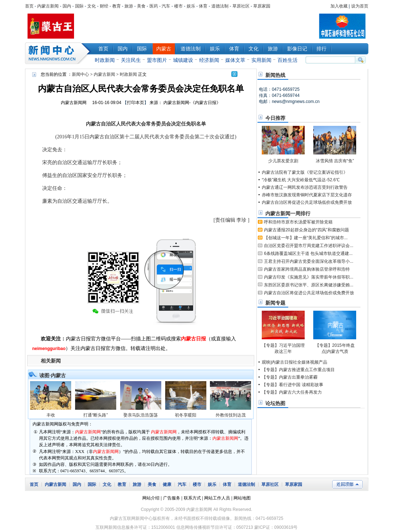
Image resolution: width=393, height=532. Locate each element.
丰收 (51, 415)
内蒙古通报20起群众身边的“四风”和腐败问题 (306, 230)
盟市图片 (157, 60)
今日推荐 (275, 118)
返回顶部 (347, 484)
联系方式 (192, 498)
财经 (104, 6)
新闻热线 (275, 75)
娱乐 (191, 6)
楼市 (178, 6)
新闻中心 (59, 53)
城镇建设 (183, 60)
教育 (117, 6)
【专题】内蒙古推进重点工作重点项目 (298, 370)
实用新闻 (261, 60)
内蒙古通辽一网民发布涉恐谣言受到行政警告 (305, 187)
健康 (167, 484)
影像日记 (297, 49)
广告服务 (172, 498)
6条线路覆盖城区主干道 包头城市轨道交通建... (308, 253)
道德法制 (220, 6)
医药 (154, 6)
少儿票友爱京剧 (283, 161)
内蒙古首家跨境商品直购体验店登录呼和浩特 (307, 269)
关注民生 (131, 60)
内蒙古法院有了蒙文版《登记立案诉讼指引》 (305, 172)
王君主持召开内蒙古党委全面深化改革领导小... (309, 261)
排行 (321, 49)
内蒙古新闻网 (74, 103)
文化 (92, 6)
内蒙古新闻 (48, 6)
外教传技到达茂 (231, 415)
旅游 (129, 6)
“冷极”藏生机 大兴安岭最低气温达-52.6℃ (301, 180)
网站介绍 (151, 498)
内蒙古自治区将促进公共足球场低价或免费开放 (307, 202)
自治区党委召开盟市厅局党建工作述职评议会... (309, 246)
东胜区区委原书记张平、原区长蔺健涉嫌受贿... (309, 285)
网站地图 (242, 498)
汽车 (166, 6)
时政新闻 (105, 60)
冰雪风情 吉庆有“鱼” (335, 161)
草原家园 (262, 6)
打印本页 (136, 103)
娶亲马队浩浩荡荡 (141, 415)
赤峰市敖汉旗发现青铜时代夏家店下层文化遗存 (307, 195)
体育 (203, 6)
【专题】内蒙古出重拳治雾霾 (290, 377)
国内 (67, 6)
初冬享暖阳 (186, 415)
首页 (29, 6)
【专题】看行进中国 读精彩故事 (292, 385)
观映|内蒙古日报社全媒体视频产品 (294, 362)
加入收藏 (339, 6)
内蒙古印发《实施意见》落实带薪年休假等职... (309, 277)
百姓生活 (288, 60)
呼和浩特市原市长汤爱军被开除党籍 (298, 222)
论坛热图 (275, 403)
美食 (141, 6)
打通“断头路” (95, 415)
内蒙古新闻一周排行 (288, 213)
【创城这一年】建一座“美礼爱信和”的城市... (306, 238)
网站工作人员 (217, 498)
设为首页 (360, 6)
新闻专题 (275, 303)
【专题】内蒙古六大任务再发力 (292, 392)
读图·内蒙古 (53, 375)
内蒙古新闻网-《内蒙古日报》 (192, 103)
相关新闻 (51, 361)
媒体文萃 (235, 60)
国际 (79, 6)
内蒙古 (164, 49)
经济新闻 (209, 60)
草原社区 (241, 6)
